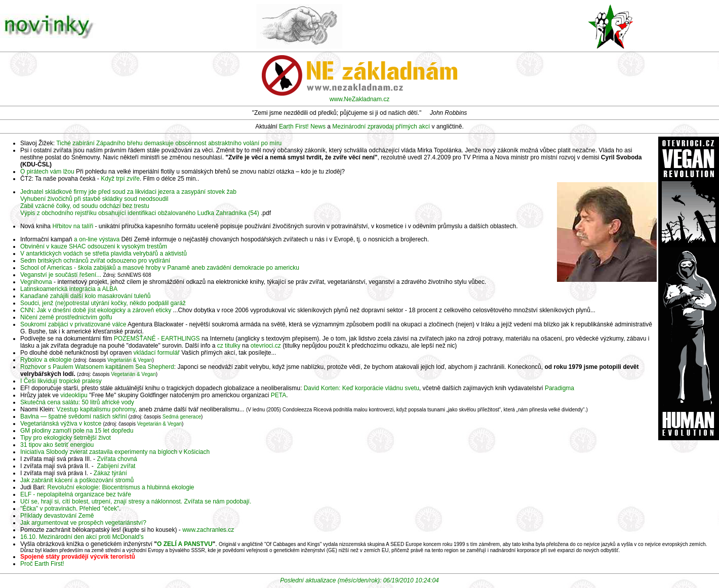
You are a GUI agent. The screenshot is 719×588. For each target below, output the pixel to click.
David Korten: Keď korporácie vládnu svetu (362, 388)
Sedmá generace (182, 417)
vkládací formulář (157, 353)
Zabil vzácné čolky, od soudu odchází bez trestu (85, 206)
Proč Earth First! (42, 564)
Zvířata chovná (117, 459)
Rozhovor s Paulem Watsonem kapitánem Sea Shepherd (97, 367)
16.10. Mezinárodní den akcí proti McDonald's (82, 537)
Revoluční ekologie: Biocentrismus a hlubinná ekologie (121, 487)
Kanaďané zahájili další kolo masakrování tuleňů (86, 296)
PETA (278, 395)
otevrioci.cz (266, 346)
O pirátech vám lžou (47, 172)
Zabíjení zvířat (116, 466)
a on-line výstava (97, 239)
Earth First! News (302, 127)
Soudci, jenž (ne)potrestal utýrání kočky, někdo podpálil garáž (103, 303)
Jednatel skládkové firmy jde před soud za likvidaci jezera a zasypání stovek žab (128, 192)
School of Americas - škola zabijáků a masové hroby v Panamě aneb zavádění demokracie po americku (160, 268)
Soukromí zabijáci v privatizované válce (73, 324)
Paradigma (560, 388)
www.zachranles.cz (208, 530)
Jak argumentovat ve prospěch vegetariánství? (83, 523)
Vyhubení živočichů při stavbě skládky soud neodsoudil (94, 199)
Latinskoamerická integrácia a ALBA (69, 289)
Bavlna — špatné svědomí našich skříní (74, 416)
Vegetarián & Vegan (130, 360)
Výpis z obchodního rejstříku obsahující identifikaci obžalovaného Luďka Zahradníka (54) (140, 213)
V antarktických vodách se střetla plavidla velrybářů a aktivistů (104, 254)
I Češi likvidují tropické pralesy (61, 381)
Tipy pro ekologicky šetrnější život (66, 438)
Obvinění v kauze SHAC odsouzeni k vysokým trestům (94, 246)
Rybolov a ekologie (46, 360)
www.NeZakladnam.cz (360, 99)
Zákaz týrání (110, 473)
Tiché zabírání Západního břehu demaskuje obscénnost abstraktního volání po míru (169, 143)
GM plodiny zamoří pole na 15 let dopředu (77, 431)
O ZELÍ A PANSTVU (185, 544)
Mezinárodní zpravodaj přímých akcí (381, 127)
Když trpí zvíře (120, 179)
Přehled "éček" (99, 509)
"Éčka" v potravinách (48, 509)
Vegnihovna (36, 282)
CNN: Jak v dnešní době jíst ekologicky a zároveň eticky (96, 310)
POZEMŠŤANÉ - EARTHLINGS (157, 339)
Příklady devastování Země (57, 516)
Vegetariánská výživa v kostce (61, 424)
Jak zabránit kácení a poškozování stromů (77, 480)
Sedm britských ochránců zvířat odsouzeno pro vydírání (95, 261)
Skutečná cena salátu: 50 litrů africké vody (77, 402)
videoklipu (74, 395)
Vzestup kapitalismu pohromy (96, 409)
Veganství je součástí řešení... (61, 275)
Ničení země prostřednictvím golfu (66, 317)
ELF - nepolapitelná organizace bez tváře (76, 494)
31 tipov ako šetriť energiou (57, 445)
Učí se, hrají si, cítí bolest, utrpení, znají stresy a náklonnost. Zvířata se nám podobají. (136, 501)
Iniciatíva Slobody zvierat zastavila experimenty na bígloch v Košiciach (115, 452)
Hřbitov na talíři (73, 226)
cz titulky (229, 346)
